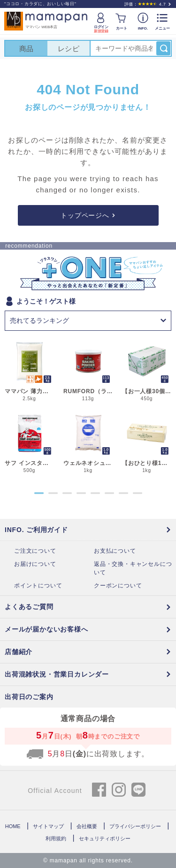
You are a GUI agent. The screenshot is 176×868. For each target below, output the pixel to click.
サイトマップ (48, 826)
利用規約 (56, 838)
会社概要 (87, 826)
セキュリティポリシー (105, 838)
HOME (13, 826)
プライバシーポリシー (135, 826)
